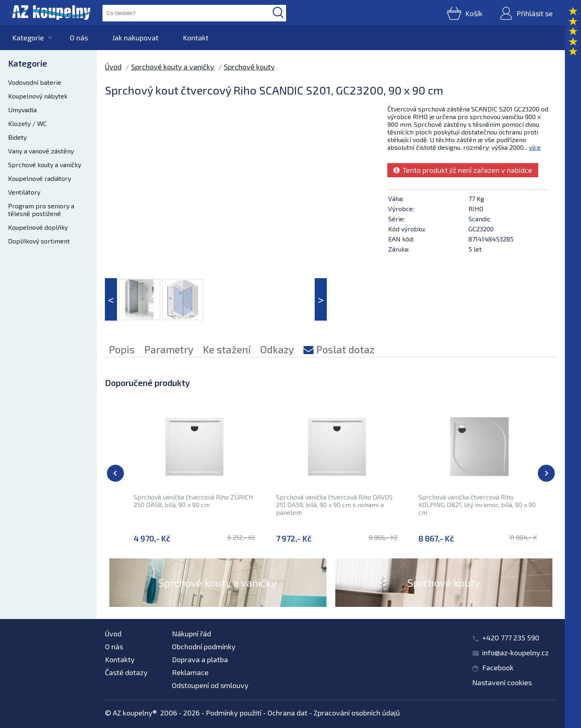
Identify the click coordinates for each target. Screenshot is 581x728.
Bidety (17, 137)
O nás (79, 38)
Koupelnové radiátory (40, 178)
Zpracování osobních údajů (357, 713)
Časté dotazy (126, 672)
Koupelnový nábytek (38, 96)
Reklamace (190, 672)
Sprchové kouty (249, 67)
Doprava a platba (200, 659)
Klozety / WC (27, 123)
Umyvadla (22, 110)
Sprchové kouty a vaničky (45, 165)
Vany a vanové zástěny (41, 151)
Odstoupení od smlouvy (210, 685)
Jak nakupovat (135, 38)
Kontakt (196, 38)
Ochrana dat (287, 713)
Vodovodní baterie (35, 82)
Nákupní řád (191, 634)
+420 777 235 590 (511, 638)
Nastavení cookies (502, 682)
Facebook (498, 667)
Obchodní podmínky (204, 646)
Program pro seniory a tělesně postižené (41, 210)
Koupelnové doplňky (38, 227)
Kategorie (28, 38)
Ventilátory (24, 192)
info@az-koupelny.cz (515, 652)
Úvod (113, 67)
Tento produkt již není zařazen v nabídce (463, 170)
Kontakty (120, 659)
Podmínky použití (234, 713)
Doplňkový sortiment (39, 241)
